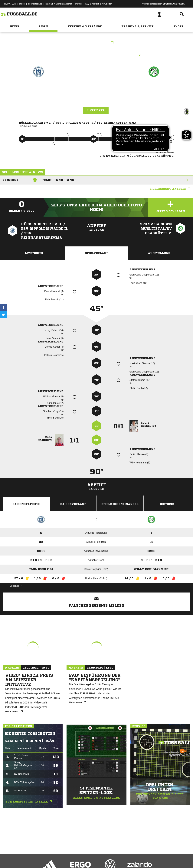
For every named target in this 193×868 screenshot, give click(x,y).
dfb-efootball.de (35, 4)
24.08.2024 (11, 180)
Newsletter (107, 4)
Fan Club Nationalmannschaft (59, 4)
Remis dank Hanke (59, 180)
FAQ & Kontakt (92, 4)
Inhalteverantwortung (90, 859)
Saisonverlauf (73, 504)
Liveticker (96, 110)
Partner (79, 4)
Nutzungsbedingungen (50, 859)
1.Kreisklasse (97, 43)
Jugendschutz (70, 859)
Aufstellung (159, 253)
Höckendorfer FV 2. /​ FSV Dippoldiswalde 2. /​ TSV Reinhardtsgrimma (38, 98)
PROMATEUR (9, 4)
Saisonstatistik (26, 504)
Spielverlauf (97, 253)
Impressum (8, 859)
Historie (167, 504)
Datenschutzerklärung (27, 859)
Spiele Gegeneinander (120, 504)
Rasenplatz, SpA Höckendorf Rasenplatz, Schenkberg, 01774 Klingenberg (97, 55)
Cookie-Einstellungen (113, 859)
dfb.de (22, 4)
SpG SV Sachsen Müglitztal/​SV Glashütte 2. (154, 93)
